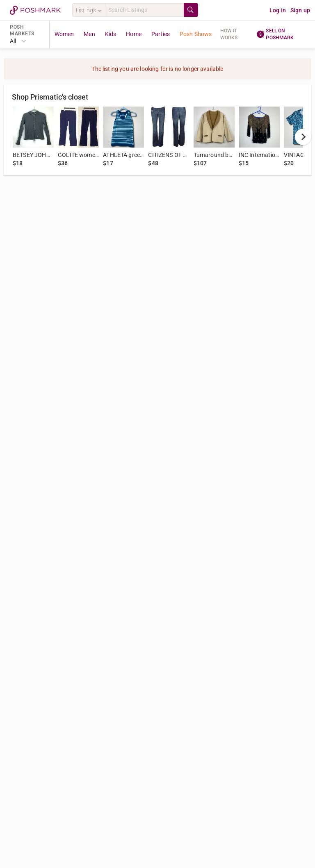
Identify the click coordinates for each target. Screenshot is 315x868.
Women (64, 34)
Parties (161, 34)
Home (134, 34)
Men (89, 34)
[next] (303, 137)
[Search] (144, 10)
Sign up (300, 10)
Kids (111, 34)
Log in (278, 10)
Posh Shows (196, 34)
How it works (229, 34)
